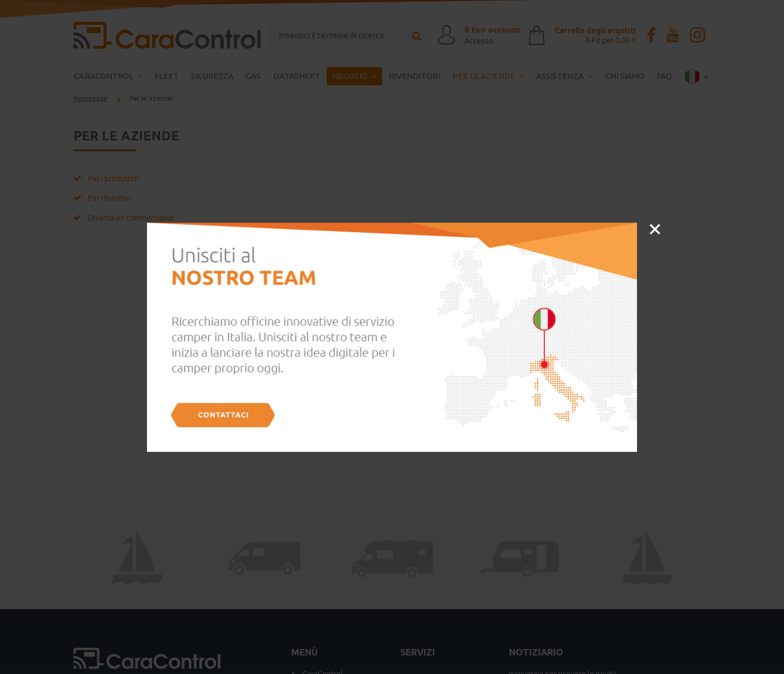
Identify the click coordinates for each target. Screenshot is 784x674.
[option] (392, 337)
